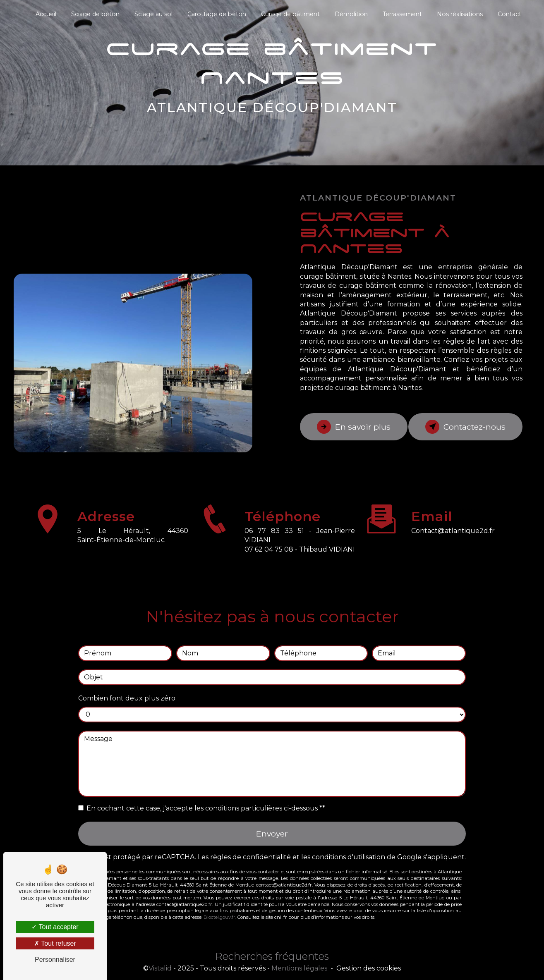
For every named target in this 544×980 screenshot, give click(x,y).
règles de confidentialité (250, 847)
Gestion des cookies (369, 968)
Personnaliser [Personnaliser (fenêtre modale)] (55, 960)
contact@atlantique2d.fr (453, 521)
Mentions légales (299, 968)
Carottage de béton (217, 14)
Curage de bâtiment (290, 14)
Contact (509, 14)
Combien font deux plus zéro (127, 688)
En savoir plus (354, 427)
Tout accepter (55, 927)
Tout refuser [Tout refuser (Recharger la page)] (55, 943)
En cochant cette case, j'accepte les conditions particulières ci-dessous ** (206, 798)
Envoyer (272, 824)
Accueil (46, 14)
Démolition (351, 14)
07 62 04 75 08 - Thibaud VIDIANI (300, 559)
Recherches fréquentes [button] (272, 956)
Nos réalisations (460, 14)
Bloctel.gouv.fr (219, 908)
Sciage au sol (153, 14)
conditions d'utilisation (349, 847)
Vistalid (160, 968)
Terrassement (402, 14)
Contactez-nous (465, 427)
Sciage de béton (95, 14)
